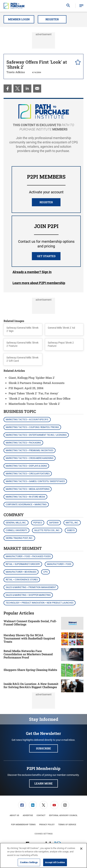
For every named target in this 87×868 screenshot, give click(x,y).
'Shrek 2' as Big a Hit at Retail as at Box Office (39, 398)
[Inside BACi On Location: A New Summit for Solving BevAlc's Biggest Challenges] (72, 686)
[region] (43, 855)
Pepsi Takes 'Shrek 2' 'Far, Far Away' (34, 393)
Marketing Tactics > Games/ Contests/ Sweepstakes (35, 481)
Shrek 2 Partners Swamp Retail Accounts (37, 383)
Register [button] (52, 19)
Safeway (54, 523)
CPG (45, 572)
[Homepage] (14, 6)
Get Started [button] (46, 256)
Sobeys (71, 530)
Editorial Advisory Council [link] (63, 815)
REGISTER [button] (46, 202)
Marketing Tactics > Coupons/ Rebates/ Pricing (32, 427)
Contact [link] (41, 815)
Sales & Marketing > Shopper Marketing (28, 595)
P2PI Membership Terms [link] (23, 825)
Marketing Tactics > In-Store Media (25, 497)
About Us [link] (14, 815)
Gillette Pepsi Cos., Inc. (47, 530)
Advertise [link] (28, 815)
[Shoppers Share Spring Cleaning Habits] (72, 670)
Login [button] (32, 272)
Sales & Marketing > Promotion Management (31, 587)
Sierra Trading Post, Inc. (19, 538)
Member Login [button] (19, 19)
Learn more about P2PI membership (39, 283)
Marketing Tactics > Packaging (23, 443)
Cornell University (16, 530)
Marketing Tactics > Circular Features (28, 474)
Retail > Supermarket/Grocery (23, 564)
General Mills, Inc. (16, 523)
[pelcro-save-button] (77, 63)
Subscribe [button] (43, 748)
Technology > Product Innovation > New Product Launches (40, 603)
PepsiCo (38, 523)
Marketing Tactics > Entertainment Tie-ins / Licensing (36, 435)
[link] (8, 88)
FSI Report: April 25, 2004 (26, 388)
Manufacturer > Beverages (21, 572)
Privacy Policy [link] (47, 825)
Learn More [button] (43, 783)
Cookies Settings (44, 834)
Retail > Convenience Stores (22, 580)
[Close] (81, 849)
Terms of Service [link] (67, 825)
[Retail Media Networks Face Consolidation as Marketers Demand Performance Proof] (72, 655)
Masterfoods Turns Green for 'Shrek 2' (34, 404)
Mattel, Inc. (72, 523)
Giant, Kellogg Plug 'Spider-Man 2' (32, 378)
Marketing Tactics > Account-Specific (27, 420)
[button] (81, 6)
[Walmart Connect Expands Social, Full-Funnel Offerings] (72, 623)
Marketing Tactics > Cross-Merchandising (30, 458)
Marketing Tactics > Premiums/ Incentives (30, 450)
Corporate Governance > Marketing (26, 505)
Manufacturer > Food (59, 564)
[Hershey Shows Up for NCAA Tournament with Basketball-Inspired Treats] (72, 639)
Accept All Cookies (55, 862)
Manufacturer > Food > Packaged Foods (28, 556)
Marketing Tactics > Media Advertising (28, 489)
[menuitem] (8, 88)
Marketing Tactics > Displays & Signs (26, 466)
